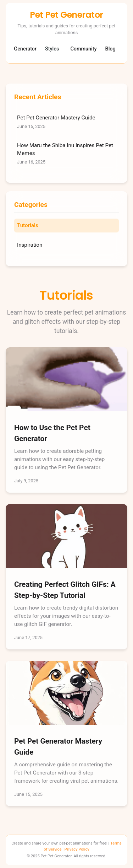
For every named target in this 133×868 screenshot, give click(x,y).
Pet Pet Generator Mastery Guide (66, 122)
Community (83, 49)
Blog (110, 49)
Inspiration (30, 245)
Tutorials (28, 225)
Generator (25, 49)
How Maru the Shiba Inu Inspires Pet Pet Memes (66, 154)
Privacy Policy (77, 849)
